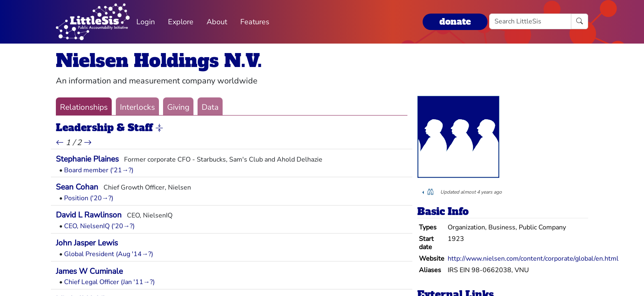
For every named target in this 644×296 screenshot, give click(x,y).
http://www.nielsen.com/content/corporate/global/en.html (533, 259)
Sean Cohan (77, 187)
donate (455, 22)
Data (210, 107)
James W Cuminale (89, 271)
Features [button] (255, 22)
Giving (178, 107)
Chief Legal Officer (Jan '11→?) (109, 282)
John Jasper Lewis (87, 243)
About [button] (217, 22)
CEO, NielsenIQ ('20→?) (99, 226)
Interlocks (137, 107)
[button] (159, 128)
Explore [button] (181, 22)
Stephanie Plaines (87, 159)
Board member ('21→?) (99, 170)
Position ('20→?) (89, 198)
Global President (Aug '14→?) (109, 254)
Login (146, 22)
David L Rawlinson (89, 215)
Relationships (84, 107)
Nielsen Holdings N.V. (159, 61)
